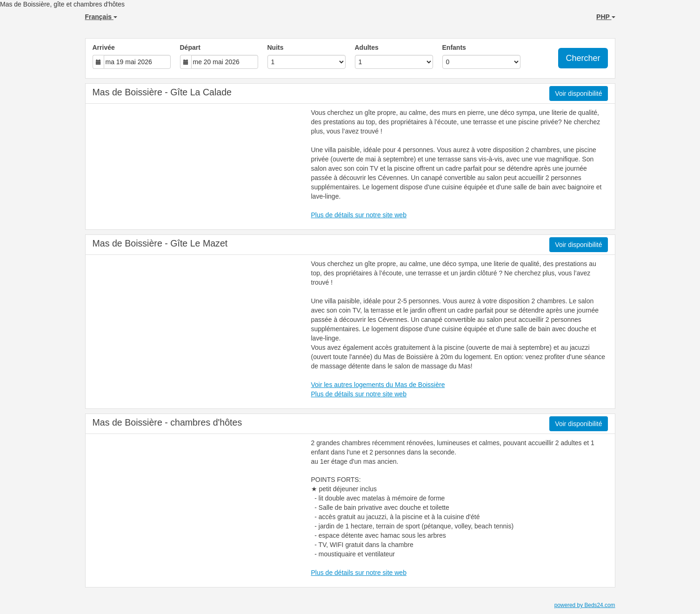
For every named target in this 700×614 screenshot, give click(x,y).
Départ (190, 47)
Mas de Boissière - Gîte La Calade (162, 92)
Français (101, 17)
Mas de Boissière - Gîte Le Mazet (160, 243)
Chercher (583, 58)
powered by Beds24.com (585, 605)
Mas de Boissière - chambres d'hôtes (167, 422)
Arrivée (104, 47)
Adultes (367, 47)
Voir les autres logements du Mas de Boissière (378, 385)
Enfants (454, 47)
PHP (606, 17)
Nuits (276, 47)
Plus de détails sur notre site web (359, 215)
